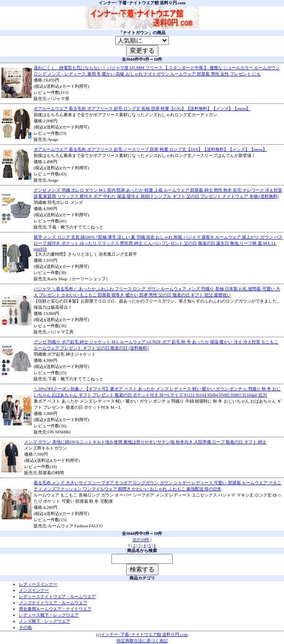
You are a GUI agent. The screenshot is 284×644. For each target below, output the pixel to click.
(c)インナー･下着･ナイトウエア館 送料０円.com (142, 635)
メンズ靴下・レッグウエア (45, 621)
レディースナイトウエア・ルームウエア (57, 597)
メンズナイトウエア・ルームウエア (53, 603)
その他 (25, 627)
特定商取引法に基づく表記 (142, 641)
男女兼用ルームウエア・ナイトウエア (55, 609)
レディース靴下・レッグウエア (49, 615)
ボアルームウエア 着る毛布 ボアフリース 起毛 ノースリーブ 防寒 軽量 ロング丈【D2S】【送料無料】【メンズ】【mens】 (150, 149)
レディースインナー (38, 584)
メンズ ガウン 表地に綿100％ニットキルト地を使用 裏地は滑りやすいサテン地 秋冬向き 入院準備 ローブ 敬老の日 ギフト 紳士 (145, 442)
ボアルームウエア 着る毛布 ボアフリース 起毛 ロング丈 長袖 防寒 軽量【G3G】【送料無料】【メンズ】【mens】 (142, 109)
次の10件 (141, 540)
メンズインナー (34, 590)
